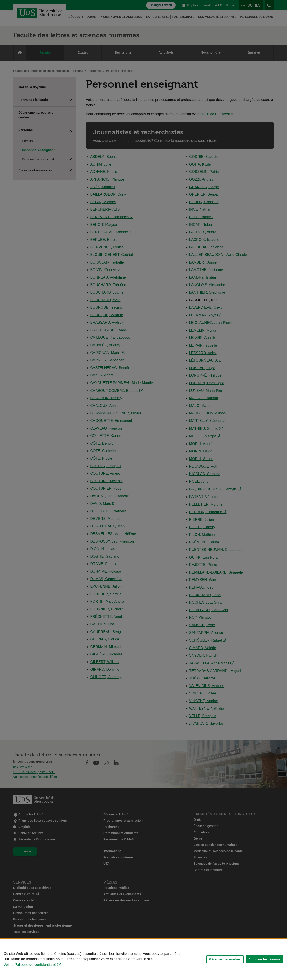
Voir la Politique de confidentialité (30, 965)
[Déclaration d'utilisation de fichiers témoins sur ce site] (143, 959)
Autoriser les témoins (264, 959)
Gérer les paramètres (225, 959)
